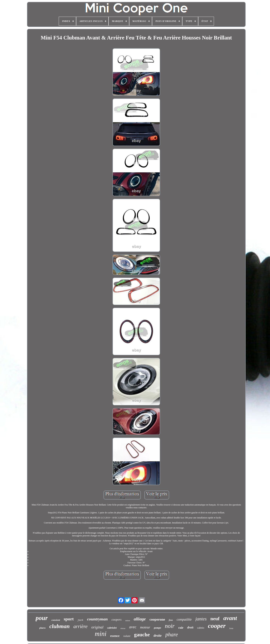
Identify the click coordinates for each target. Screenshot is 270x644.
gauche (142, 635)
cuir (181, 628)
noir (170, 626)
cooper (217, 626)
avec (133, 627)
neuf (215, 619)
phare (172, 634)
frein (231, 628)
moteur (145, 627)
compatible (184, 619)
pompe (157, 628)
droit (190, 627)
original (97, 627)
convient (56, 620)
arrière (81, 626)
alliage (140, 619)
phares (42, 628)
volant (127, 636)
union (128, 620)
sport (69, 619)
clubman (59, 626)
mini (100, 634)
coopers (116, 620)
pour (42, 618)
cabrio (201, 628)
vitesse (123, 628)
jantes (201, 619)
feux (171, 620)
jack (80, 620)
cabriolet (112, 628)
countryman (97, 619)
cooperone (157, 619)
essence (115, 636)
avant (230, 618)
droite (158, 636)
